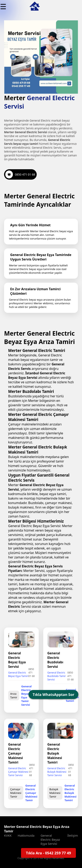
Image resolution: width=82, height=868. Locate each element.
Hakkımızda (26, 835)
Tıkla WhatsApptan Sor (53, 694)
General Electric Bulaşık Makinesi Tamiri (70, 793)
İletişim (73, 835)
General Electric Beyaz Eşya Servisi (50, 839)
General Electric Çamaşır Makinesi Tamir (31, 793)
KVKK (8, 835)
